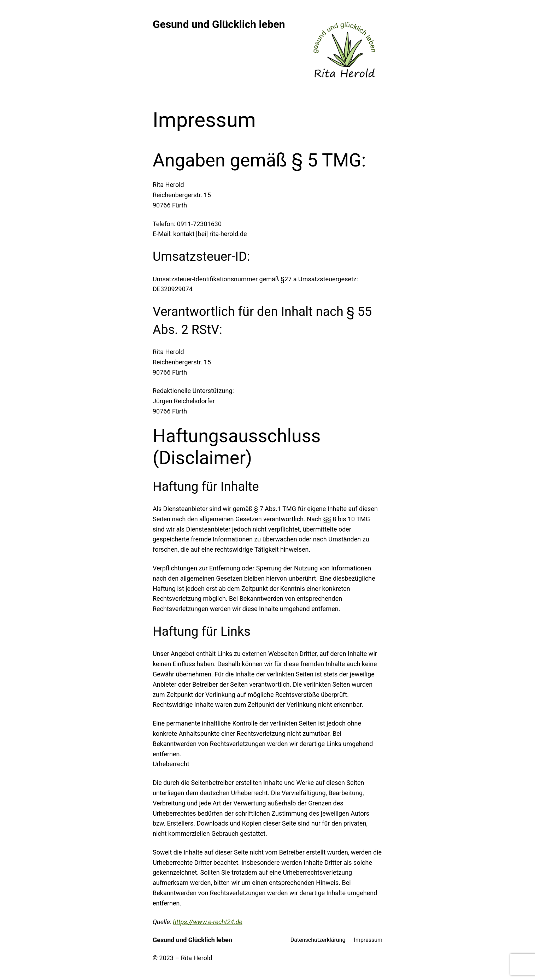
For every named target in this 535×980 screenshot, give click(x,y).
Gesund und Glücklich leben (219, 24)
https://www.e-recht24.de (207, 922)
